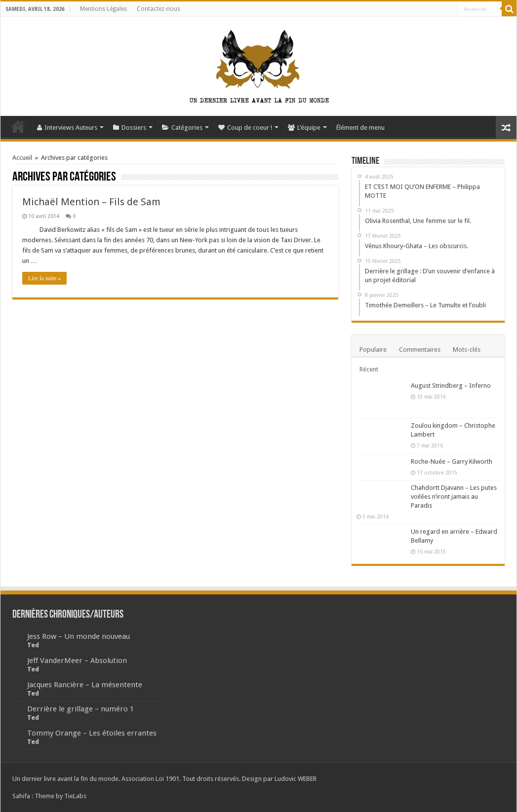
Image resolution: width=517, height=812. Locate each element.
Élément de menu (360, 128)
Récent (369, 369)
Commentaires (420, 350)
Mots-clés (467, 350)
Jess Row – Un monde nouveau (79, 636)
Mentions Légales (103, 9)
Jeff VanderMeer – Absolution (77, 661)
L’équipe (304, 128)
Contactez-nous (159, 9)
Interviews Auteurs (67, 128)
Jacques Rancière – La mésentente (85, 685)
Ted (33, 645)
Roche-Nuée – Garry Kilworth (452, 461)
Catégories (182, 128)
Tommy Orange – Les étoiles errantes (92, 733)
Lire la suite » (44, 278)
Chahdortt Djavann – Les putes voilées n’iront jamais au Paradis (454, 497)
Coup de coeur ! (245, 128)
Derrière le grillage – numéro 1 (80, 709)
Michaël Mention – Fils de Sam (91, 202)
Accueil (18, 126)
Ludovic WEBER (296, 779)
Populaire (373, 350)
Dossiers (130, 128)
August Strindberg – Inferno (451, 386)
